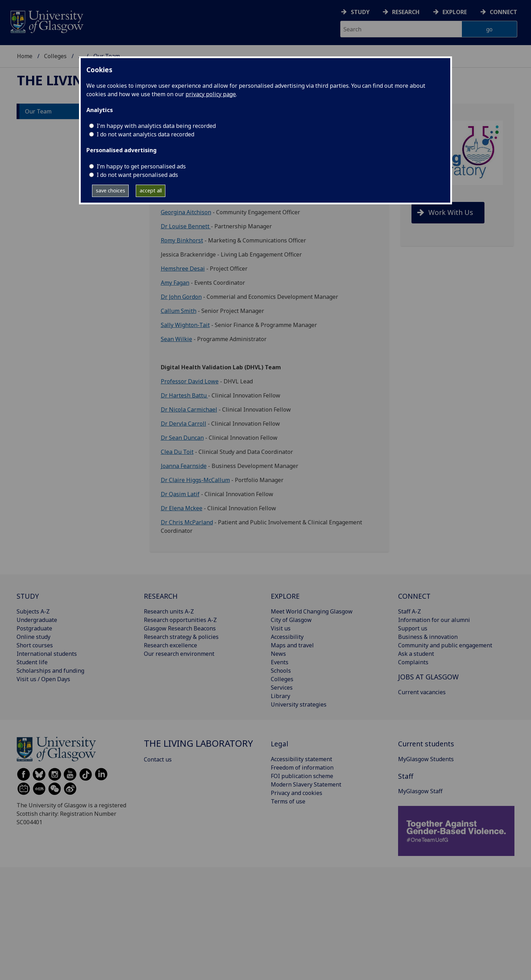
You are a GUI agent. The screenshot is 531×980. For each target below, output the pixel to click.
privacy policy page (211, 94)
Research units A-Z (169, 611)
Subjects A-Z (33, 611)
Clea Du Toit (177, 452)
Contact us (158, 759)
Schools (281, 671)
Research (406, 12)
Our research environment (179, 654)
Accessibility (287, 637)
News (278, 654)
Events (280, 662)
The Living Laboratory (198, 743)
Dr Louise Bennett (186, 226)
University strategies (299, 704)
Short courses (35, 645)
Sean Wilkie (176, 339)
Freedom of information (302, 768)
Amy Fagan (175, 283)
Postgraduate (34, 628)
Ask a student (416, 654)
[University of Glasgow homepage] (46, 21)
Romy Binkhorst (182, 240)
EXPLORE (285, 596)
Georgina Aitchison (186, 212)
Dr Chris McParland (187, 522)
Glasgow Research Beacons (180, 628)
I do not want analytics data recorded (145, 134)
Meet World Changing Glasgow (312, 611)
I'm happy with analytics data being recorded (156, 126)
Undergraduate (37, 620)
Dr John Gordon (181, 297)
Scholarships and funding (50, 671)
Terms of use (288, 801)
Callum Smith (179, 311)
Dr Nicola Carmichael (189, 409)
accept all (151, 190)
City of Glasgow (291, 620)
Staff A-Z (410, 611)
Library (280, 696)
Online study (33, 637)
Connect (503, 12)
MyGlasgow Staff (420, 791)
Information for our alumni (434, 620)
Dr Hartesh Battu (184, 395)
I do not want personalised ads (137, 175)
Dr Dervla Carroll (184, 424)
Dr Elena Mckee (182, 508)
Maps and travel (292, 645)
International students (47, 654)
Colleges (55, 56)
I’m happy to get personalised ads (141, 166)
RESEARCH (161, 596)
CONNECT (414, 596)
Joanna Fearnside (184, 466)
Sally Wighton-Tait (185, 325)
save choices (111, 190)
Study (360, 12)
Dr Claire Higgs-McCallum (195, 480)
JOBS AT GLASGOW (428, 677)
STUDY (28, 596)
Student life (32, 662)
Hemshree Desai (183, 269)
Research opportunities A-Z (180, 620)
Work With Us (451, 212)
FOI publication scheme (302, 776)
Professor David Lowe (190, 381)
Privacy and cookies (297, 793)
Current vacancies (422, 692)
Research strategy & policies (181, 637)
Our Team (38, 111)
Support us (413, 628)
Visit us (281, 628)
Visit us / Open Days (43, 679)
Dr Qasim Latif (180, 494)
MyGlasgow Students (426, 759)
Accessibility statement (301, 759)
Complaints (413, 662)
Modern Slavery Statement (306, 784)
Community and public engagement (445, 645)
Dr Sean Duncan (182, 438)
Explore (455, 12)
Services (282, 688)
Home (25, 56)
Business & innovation (428, 637)
